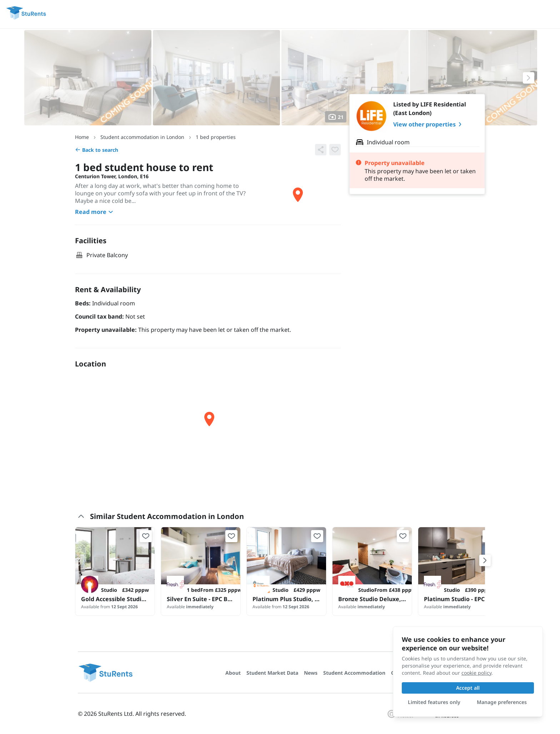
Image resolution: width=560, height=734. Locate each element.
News (311, 673)
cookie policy (476, 673)
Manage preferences (502, 702)
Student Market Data (272, 673)
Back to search (97, 150)
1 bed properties (216, 137)
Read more (95, 212)
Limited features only (434, 702)
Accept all (468, 688)
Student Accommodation (354, 673)
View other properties (429, 124)
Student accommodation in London (142, 137)
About (233, 673)
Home (82, 137)
